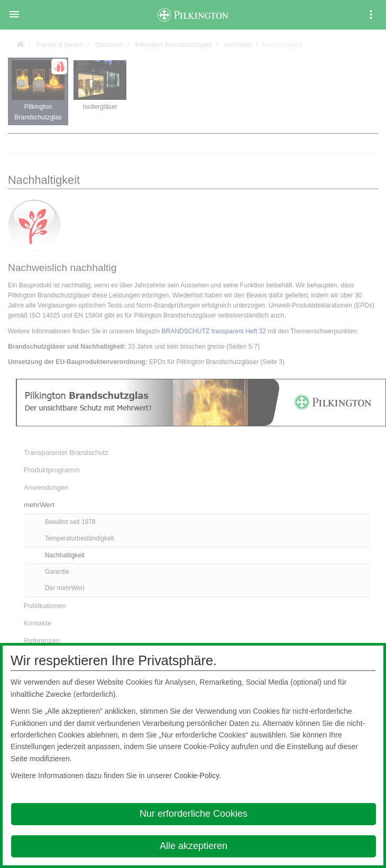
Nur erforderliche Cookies (194, 814)
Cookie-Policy (196, 776)
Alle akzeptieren (194, 846)
